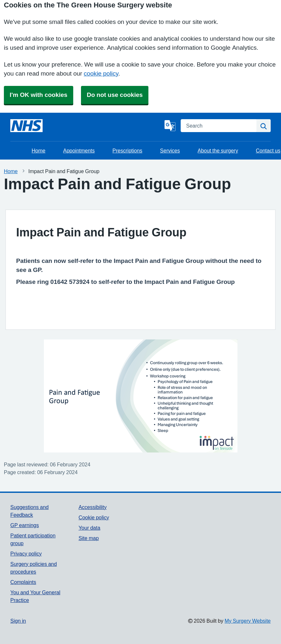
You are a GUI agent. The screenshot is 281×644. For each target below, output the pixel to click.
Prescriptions (127, 151)
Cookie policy (94, 517)
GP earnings (25, 525)
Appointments (79, 151)
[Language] (170, 126)
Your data (89, 528)
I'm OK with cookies (39, 95)
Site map (89, 538)
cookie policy (101, 73)
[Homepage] (26, 126)
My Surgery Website (248, 621)
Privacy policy (26, 554)
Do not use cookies (115, 95)
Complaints (23, 582)
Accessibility (92, 507)
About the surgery (218, 151)
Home (39, 151)
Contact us (268, 151)
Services (170, 151)
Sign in (18, 621)
